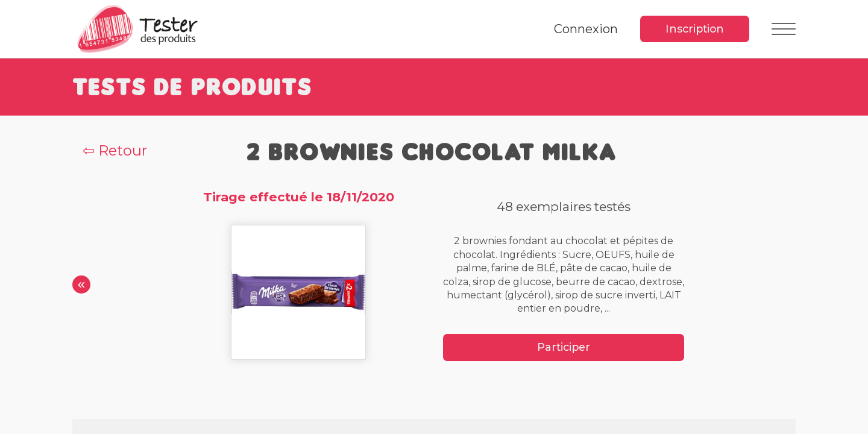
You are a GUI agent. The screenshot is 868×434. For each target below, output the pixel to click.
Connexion (586, 29)
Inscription (695, 29)
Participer (564, 347)
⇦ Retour (115, 150)
